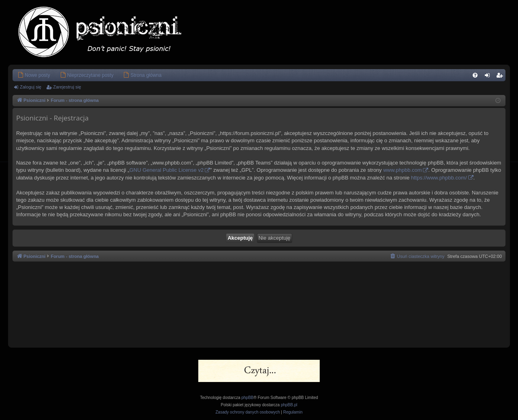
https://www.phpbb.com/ (439, 178)
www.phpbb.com (402, 170)
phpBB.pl (289, 405)
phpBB (248, 398)
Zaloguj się (31, 87)
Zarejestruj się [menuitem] (501, 77)
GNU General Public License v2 (167, 170)
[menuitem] (34, 75)
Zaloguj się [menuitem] (489, 77)
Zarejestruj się (67, 87)
